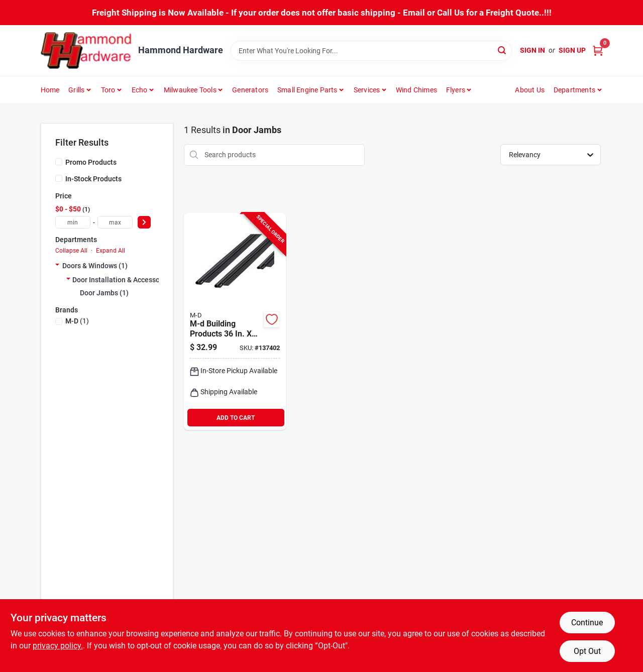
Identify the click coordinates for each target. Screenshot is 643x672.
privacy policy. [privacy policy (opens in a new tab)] (58, 646)
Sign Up (572, 50)
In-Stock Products (93, 179)
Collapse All (71, 251)
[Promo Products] (59, 162)
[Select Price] (144, 222)
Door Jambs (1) (104, 293)
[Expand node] (57, 266)
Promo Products (91, 162)
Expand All (111, 251)
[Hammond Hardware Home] (86, 50)
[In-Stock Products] (59, 178)
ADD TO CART (236, 418)
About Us (530, 90)
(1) (77, 321)
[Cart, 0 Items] (598, 50)
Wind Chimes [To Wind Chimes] (416, 90)
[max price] (115, 222)
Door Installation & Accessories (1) (127, 280)
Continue (587, 623)
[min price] (73, 222)
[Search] (503, 50)
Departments (574, 90)
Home (50, 90)
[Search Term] (371, 51)
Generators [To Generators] (250, 90)
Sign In (532, 50)
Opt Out (587, 651)
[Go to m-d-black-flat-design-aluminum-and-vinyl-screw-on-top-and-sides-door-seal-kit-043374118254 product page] (235, 322)
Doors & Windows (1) (95, 266)
